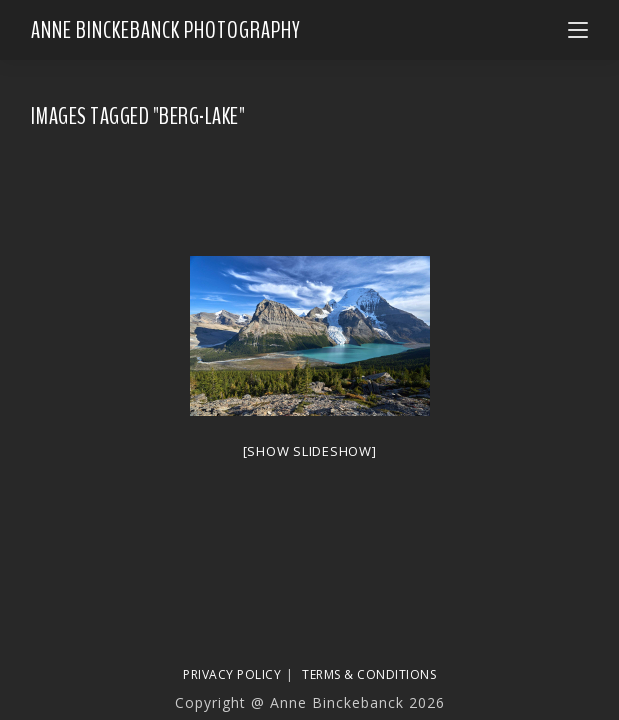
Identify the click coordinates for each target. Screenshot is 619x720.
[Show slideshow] (310, 451)
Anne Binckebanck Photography (166, 30)
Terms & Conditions (369, 674)
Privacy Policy (232, 674)
